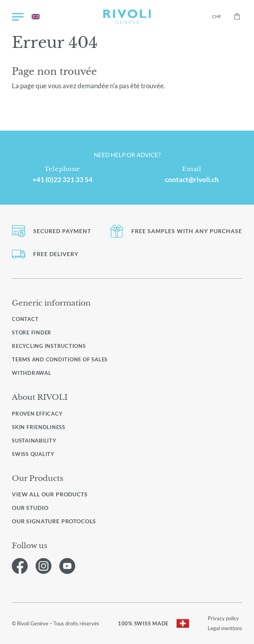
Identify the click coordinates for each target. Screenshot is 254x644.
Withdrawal (32, 373)
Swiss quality (33, 454)
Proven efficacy (37, 414)
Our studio (30, 508)
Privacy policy (223, 618)
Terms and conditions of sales (60, 359)
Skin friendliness (39, 427)
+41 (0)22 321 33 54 (63, 180)
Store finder (32, 332)
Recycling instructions (49, 346)
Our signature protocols (54, 521)
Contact (25, 319)
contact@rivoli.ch (192, 180)
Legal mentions (225, 628)
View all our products (50, 494)
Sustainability (34, 441)
